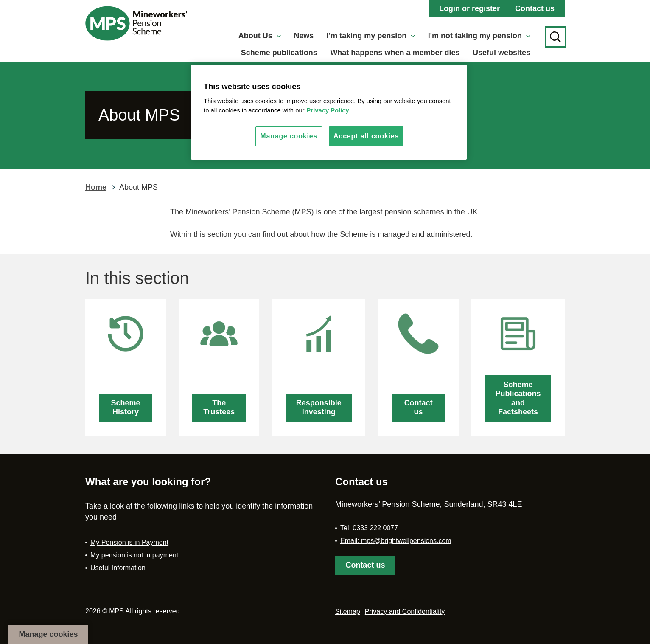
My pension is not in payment (134, 555)
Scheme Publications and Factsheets (518, 398)
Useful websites (502, 53)
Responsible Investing (319, 408)
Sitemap (348, 612)
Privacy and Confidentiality (405, 612)
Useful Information (118, 568)
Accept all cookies (366, 136)
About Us (260, 36)
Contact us (535, 8)
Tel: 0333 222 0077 (369, 528)
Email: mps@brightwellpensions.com (396, 541)
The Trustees (219, 408)
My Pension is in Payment (129, 542)
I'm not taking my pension (479, 36)
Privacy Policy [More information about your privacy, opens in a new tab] (328, 110)
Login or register (469, 8)
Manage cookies (48, 634)
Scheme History (126, 408)
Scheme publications (279, 53)
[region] (329, 112)
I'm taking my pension (371, 36)
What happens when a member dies (395, 53)
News (304, 36)
